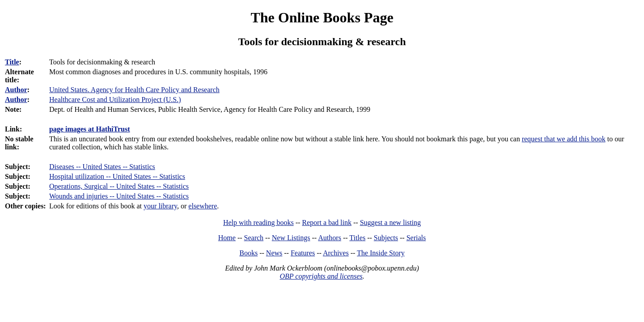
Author (16, 90)
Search (254, 238)
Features (303, 253)
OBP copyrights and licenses (321, 276)
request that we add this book (564, 139)
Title (12, 62)
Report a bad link (327, 222)
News (274, 253)
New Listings (291, 238)
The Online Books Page (322, 17)
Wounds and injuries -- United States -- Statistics (119, 196)
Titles (357, 238)
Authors (330, 238)
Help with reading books (258, 222)
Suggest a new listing (390, 222)
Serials (416, 238)
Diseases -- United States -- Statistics (102, 167)
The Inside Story (381, 253)
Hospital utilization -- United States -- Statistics (117, 176)
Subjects (386, 238)
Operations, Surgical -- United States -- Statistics (119, 186)
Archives (336, 253)
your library (160, 206)
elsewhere (203, 206)
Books (248, 253)
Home (227, 238)
